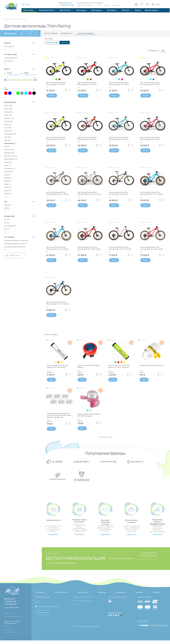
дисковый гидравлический (14, 244)
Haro (6, 140)
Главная (7, 19)
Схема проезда (9, 633)
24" (5, 223)
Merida (7, 112)
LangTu (7, 162)
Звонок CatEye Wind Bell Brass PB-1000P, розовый (89, 415)
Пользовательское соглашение (83, 601)
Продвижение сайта (143, 625)
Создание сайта (142, 624)
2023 (6, 208)
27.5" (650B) (9, 226)
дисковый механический (13, 247)
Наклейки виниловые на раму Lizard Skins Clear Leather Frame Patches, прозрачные (59, 415)
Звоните (51, 150)
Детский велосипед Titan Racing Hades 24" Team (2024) (152, 248)
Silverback (8, 153)
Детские (23, 19)
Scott (6, 109)
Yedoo (6, 184)
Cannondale (8, 134)
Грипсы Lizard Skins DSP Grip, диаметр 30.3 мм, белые (58, 366)
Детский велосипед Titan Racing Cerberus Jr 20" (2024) (152, 193)
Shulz (6, 124)
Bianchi (7, 190)
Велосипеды (15, 19)
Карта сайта (77, 608)
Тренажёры (139, 596)
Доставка (107, 5)
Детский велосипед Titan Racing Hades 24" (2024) (56, 138)
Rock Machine (9, 156)
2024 (6, 205)
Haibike (7, 181)
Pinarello (7, 178)
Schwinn (7, 172)
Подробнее (53, 538)
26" (5, 229)
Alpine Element (9, 159)
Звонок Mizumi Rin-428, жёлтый (151, 365)
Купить (51, 380)
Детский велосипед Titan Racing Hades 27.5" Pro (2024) (120, 248)
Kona (6, 128)
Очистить (65, 42)
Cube (6, 106)
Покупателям (116, 5)
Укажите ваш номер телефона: (121, 562)
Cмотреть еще (106, 437)
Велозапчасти (83, 596)
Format (7, 121)
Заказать (52, 95)
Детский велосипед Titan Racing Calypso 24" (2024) (119, 138)
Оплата (100, 5)
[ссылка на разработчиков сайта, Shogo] (153, 628)
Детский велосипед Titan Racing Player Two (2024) (119, 193)
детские (7, 61)
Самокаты (156, 596)
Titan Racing (9, 143)
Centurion (8, 150)
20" (5, 220)
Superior (7, 118)
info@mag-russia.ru (10, 636)
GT (5, 146)
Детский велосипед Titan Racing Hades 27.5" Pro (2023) (58, 303)
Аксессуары (102, 596)
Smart (6, 131)
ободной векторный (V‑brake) (15, 240)
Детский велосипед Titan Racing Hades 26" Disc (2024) (57, 193)
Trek (6, 137)
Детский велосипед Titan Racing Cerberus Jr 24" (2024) (58, 248)
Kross (6, 115)
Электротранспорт (61, 596)
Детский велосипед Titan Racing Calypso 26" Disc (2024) (89, 193)
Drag (6, 175)
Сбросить (13, 256)
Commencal (8, 168)
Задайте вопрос (9, 617)
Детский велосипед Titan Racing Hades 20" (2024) (56, 83)
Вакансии (7, 630)
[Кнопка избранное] (147, 4)
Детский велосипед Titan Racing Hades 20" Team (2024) (89, 248)
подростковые (9, 58)
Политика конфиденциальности (83, 604)
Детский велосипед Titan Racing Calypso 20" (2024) (119, 83)
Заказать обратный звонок (85, 5)
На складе (8, 46)
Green (6, 187)
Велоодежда (121, 596)
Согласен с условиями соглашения (48, 610)
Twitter (7, 194)
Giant (6, 165)
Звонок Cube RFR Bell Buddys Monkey (89, 366)
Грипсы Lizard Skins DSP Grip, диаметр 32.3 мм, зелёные (119, 366)
